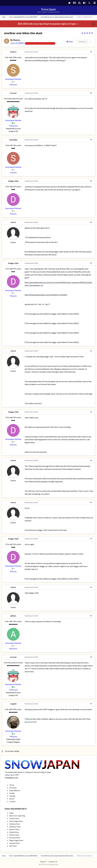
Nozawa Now (15, 838)
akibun (13, 616)
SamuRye (13, 140)
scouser (13, 93)
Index (11, 813)
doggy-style (13, 181)
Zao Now (13, 846)
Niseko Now (14, 835)
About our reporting (17, 816)
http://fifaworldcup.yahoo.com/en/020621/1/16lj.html (46, 295)
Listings (12, 796)
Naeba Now (14, 832)
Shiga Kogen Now (16, 840)
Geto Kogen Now (16, 821)
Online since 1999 (12, 775)
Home (12, 785)
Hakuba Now (15, 824)
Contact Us (53, 862)
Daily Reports (15, 790)
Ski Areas (13, 788)
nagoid (13, 704)
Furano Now (14, 818)
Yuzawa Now (14, 843)
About (12, 799)
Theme (43, 862)
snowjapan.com (11, 778)
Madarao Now (15, 827)
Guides (12, 793)
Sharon (16, 40)
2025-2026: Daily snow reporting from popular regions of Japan (47, 24)
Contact (12, 801)
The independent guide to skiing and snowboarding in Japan (28, 772)
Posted (31, 52)
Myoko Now (14, 829)
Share (70, 42)
